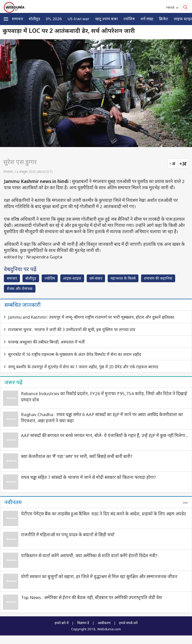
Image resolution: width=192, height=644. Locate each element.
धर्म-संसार (96, 278)
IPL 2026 (54, 19)
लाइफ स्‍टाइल (72, 278)
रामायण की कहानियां (158, 278)
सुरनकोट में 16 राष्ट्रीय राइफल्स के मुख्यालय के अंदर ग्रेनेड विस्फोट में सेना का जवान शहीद (75, 354)
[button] (6, 19)
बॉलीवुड (34, 19)
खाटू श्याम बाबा (106, 19)
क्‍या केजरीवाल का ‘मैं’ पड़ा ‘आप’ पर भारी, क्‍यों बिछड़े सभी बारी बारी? (77, 456)
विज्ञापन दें (83, 623)
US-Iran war (79, 19)
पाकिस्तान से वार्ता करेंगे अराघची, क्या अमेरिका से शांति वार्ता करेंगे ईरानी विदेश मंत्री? (89, 555)
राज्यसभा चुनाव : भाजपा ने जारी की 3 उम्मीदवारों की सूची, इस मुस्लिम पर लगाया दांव (72, 329)
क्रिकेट (164, 19)
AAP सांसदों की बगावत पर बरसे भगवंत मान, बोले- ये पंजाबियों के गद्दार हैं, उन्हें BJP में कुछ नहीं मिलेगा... (105, 435)
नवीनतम (13, 502)
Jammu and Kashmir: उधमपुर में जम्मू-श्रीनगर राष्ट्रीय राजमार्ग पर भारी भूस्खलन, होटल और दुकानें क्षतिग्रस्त (91, 317)
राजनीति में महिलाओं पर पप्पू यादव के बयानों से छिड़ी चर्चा (68, 535)
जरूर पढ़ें (13, 382)
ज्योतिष (129, 19)
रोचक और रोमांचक (20, 289)
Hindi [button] (171, 7)
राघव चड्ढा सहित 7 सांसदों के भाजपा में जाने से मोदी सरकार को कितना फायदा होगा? (88, 477)
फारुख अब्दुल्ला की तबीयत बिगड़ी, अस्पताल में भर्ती (46, 342)
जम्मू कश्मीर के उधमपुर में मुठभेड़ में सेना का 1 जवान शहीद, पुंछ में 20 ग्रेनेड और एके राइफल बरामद (83, 367)
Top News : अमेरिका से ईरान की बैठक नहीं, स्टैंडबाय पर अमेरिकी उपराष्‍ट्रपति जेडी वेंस (91, 597)
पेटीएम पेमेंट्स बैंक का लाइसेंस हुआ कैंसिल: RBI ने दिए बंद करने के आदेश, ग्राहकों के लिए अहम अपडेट (104, 514)
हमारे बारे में (62, 623)
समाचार (17, 19)
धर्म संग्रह (147, 19)
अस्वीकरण (104, 623)
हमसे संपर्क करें (128, 623)
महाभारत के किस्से (123, 278)
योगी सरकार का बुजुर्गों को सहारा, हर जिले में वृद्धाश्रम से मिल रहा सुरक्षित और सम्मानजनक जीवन (99, 576)
